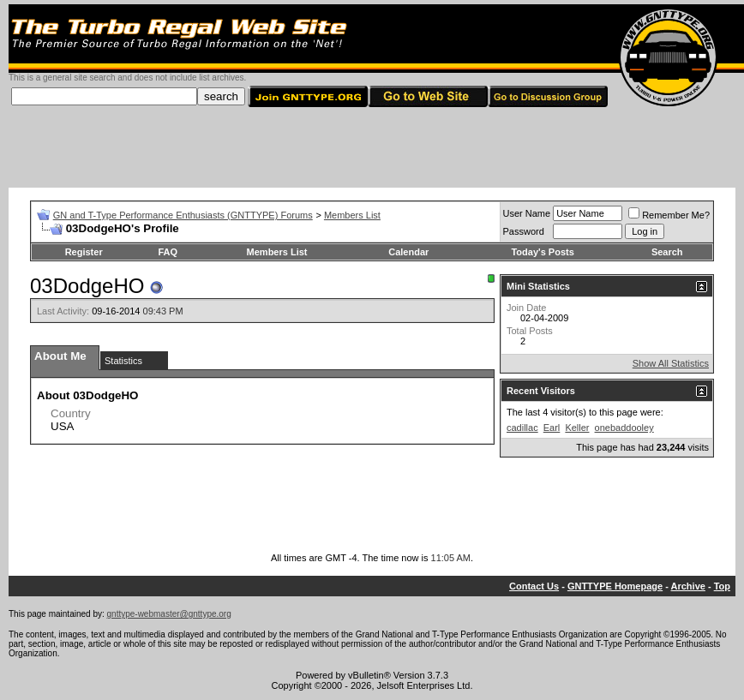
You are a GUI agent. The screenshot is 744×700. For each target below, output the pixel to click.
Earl (552, 428)
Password (524, 231)
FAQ (168, 252)
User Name (527, 213)
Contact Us (534, 586)
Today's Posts (542, 252)
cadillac (522, 428)
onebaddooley (624, 428)
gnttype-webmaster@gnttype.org (169, 614)
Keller (577, 428)
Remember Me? (669, 215)
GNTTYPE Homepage (615, 586)
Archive (688, 586)
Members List (352, 215)
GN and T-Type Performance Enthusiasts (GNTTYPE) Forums (183, 215)
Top (722, 586)
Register (84, 252)
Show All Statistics (671, 363)
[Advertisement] (372, 149)
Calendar (408, 252)
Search (667, 252)
